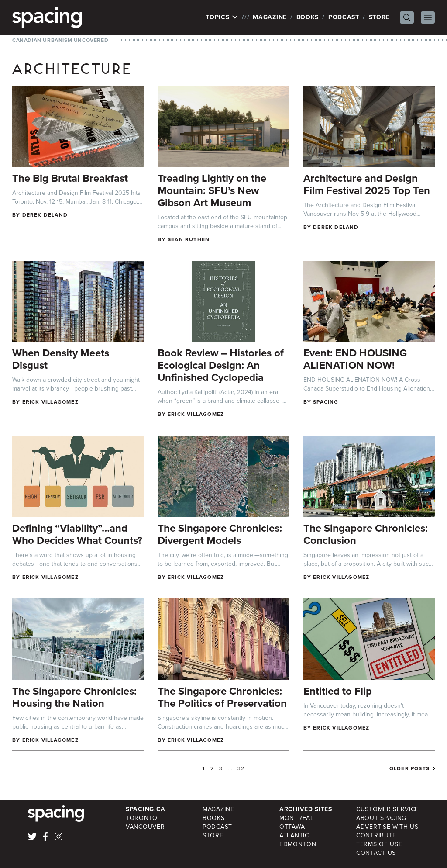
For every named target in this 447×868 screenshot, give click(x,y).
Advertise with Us (387, 827)
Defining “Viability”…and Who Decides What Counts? (77, 534)
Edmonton (298, 844)
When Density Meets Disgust (61, 359)
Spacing (326, 402)
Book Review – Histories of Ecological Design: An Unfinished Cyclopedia (221, 365)
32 (241, 768)
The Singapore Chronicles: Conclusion (366, 534)
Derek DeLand (45, 215)
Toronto (142, 818)
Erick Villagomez (50, 402)
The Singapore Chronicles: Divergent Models (220, 534)
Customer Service (387, 809)
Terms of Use (379, 844)
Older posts (409, 768)
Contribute (376, 835)
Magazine (270, 17)
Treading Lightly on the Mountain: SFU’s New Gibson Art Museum (212, 190)
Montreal (297, 818)
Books (308, 17)
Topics (222, 17)
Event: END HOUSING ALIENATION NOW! (355, 359)
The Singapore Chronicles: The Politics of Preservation (222, 697)
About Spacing (381, 818)
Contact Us (376, 853)
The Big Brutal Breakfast (70, 178)
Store (379, 17)
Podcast (344, 17)
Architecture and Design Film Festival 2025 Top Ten (367, 184)
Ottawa (292, 827)
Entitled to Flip (338, 691)
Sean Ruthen (189, 239)
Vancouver (145, 827)
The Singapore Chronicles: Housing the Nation (74, 697)
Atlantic (294, 835)
